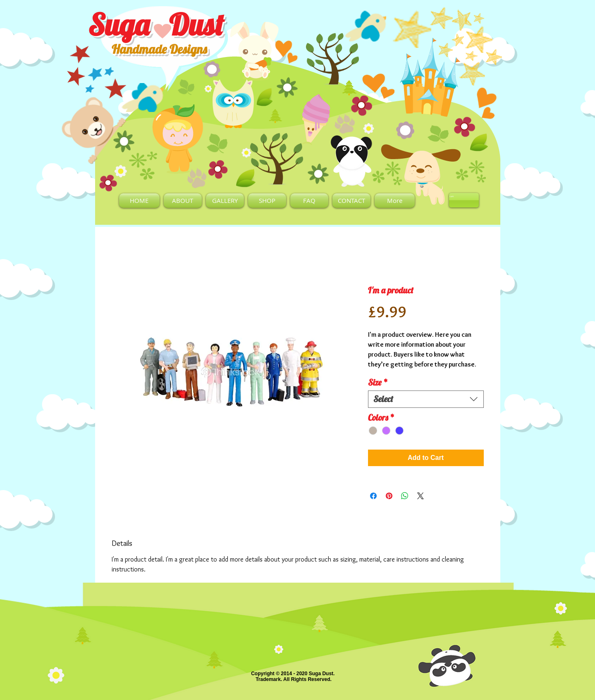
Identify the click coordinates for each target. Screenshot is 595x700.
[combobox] (426, 399)
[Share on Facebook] (373, 496)
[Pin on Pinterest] (389, 496)
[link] (453, 196)
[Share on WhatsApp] (405, 496)
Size (378, 382)
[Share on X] (421, 496)
